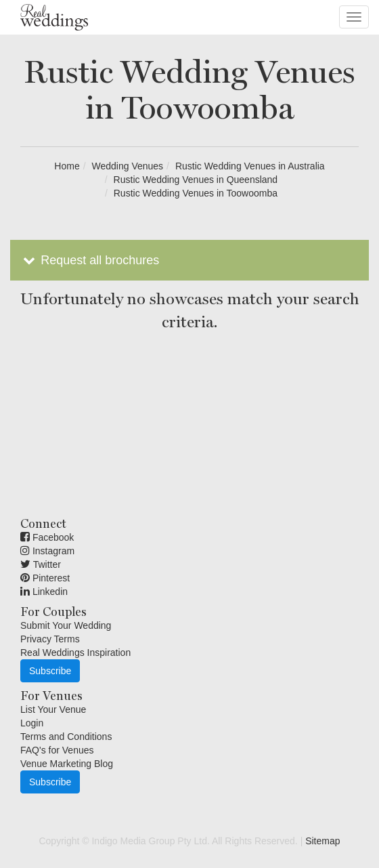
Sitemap (322, 841)
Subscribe (50, 671)
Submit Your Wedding (66, 625)
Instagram (47, 551)
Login (32, 723)
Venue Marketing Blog (67, 764)
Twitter (41, 564)
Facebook (47, 537)
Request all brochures (90, 260)
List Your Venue (53, 709)
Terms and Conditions (66, 737)
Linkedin (44, 592)
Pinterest (45, 578)
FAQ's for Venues (57, 750)
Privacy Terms (50, 639)
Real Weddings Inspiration (75, 653)
